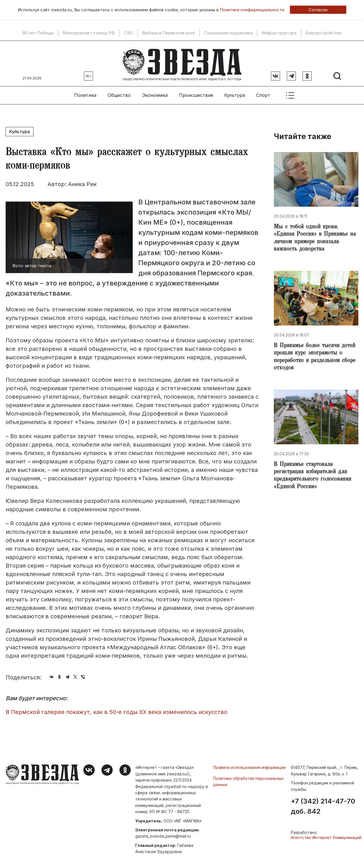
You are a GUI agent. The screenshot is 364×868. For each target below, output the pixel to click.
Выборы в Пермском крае (168, 33)
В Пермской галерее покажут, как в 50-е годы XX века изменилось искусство (116, 710)
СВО (128, 33)
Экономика (155, 93)
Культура (235, 93)
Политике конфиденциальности (252, 10)
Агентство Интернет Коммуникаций (326, 835)
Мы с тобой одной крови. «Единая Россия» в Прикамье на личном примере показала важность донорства (313, 237)
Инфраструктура (279, 33)
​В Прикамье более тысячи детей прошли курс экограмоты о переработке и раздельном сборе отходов (316, 358)
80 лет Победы (38, 33)
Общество (119, 93)
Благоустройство (323, 33)
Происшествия (196, 93)
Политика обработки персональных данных (248, 779)
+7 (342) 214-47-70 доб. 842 (323, 804)
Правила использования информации (249, 765)
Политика (85, 93)
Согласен (318, 10)
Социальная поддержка (228, 33)
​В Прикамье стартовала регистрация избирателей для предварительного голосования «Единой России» (314, 478)
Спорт (263, 93)
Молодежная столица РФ (89, 33)
